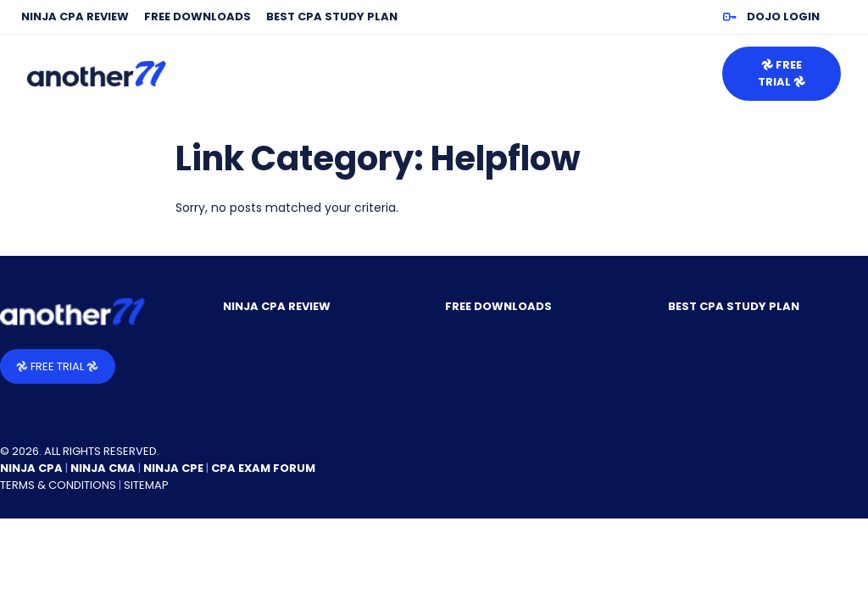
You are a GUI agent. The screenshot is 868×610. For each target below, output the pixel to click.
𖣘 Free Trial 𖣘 (782, 73)
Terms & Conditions (58, 485)
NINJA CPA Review (75, 17)
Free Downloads (198, 17)
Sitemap (146, 485)
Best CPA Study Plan (332, 17)
